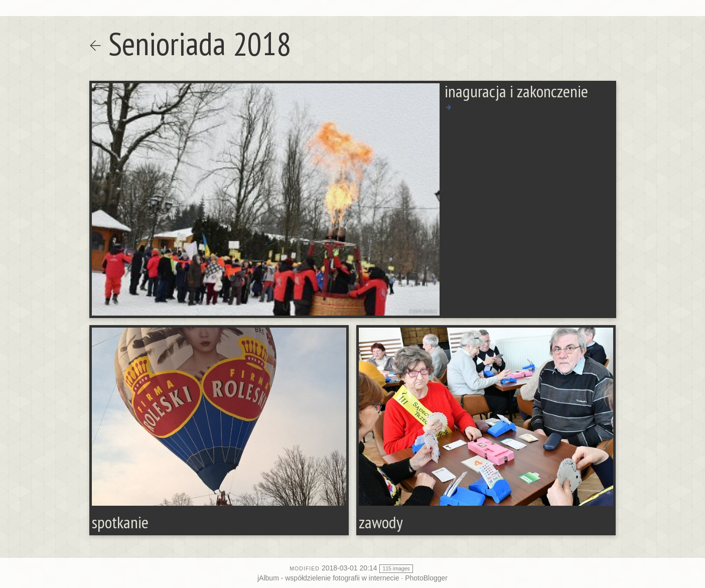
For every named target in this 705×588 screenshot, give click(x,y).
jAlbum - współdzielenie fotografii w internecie (328, 578)
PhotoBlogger (426, 578)
